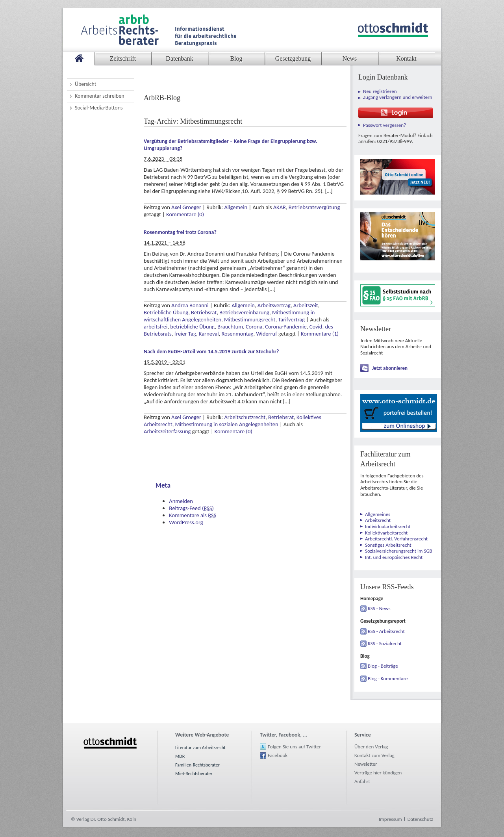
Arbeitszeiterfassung (167, 431)
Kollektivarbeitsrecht (386, 533)
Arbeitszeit (306, 305)
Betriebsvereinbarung (244, 312)
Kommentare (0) (185, 214)
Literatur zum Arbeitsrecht (200, 748)
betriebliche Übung (192, 327)
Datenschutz (420, 819)
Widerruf (266, 334)
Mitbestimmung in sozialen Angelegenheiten (227, 424)
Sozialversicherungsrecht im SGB (399, 551)
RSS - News (379, 608)
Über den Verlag (371, 747)
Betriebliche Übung (166, 312)
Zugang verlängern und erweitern (398, 97)
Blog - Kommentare (388, 678)
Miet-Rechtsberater (194, 774)
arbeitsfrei (156, 327)
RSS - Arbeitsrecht (386, 631)
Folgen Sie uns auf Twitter (294, 747)
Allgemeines (378, 514)
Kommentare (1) (320, 334)
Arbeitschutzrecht (245, 417)
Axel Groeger (186, 207)
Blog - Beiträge (383, 666)
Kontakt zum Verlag (374, 755)
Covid (316, 327)
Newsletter (366, 764)
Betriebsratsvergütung (314, 207)
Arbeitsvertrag (274, 305)
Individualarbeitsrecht (388, 526)
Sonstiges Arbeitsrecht (388, 545)
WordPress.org (186, 522)
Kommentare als (193, 515)
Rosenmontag (237, 334)
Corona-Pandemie (286, 327)
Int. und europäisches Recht (394, 557)
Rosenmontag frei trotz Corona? (180, 232)
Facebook (278, 755)
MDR (180, 756)
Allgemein (236, 207)
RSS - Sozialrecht (385, 643)
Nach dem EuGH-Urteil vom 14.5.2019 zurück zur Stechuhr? (211, 352)
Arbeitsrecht (378, 520)
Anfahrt (362, 781)
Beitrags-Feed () (191, 508)
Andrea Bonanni (190, 305)
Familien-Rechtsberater (197, 765)
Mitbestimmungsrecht (250, 319)
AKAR (280, 207)
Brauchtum (230, 327)
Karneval (209, 334)
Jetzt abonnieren (390, 368)
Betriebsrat (204, 312)
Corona (254, 327)
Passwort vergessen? (384, 125)
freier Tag (185, 334)
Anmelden (181, 501)
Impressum (390, 819)
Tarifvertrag (291, 319)
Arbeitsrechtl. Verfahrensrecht (396, 539)
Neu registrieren (380, 91)
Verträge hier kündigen (378, 773)
